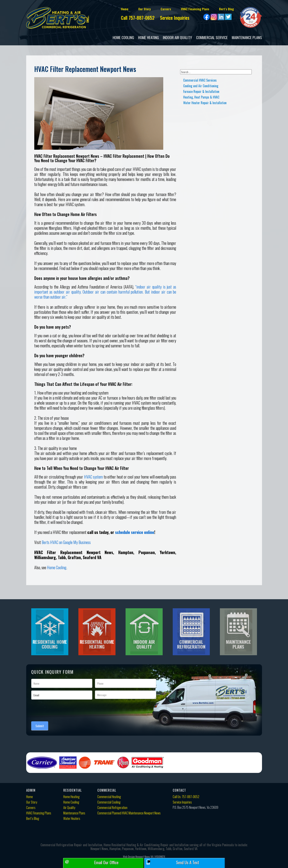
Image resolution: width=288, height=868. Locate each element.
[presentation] (62, 709)
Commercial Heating (109, 797)
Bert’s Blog (221, 9)
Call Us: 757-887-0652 (186, 797)
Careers (156, 9)
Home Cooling (123, 37)
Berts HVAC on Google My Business (66, 542)
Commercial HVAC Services (200, 80)
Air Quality (69, 808)
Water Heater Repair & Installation (205, 103)
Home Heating (148, 37)
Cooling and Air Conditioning (201, 86)
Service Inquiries (173, 18)
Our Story (134, 9)
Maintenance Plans (247, 37)
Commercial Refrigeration (112, 808)
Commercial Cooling (109, 802)
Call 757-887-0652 (129, 18)
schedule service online (135, 532)
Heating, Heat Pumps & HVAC (201, 97)
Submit (40, 726)
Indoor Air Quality (177, 37)
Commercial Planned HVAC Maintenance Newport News (129, 813)
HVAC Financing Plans (187, 9)
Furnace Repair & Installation (201, 91)
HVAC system (93, 477)
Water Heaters (72, 819)
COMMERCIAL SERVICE (212, 37)
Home (113, 9)
